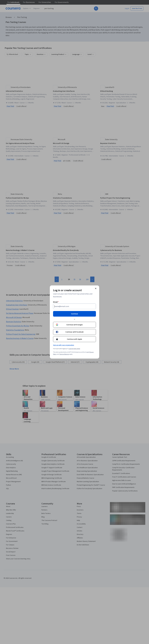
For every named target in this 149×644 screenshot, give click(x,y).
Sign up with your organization (64, 345)
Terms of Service (64, 354)
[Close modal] (96, 289)
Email (56, 302)
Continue (74, 314)
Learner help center (74, 349)
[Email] (74, 306)
